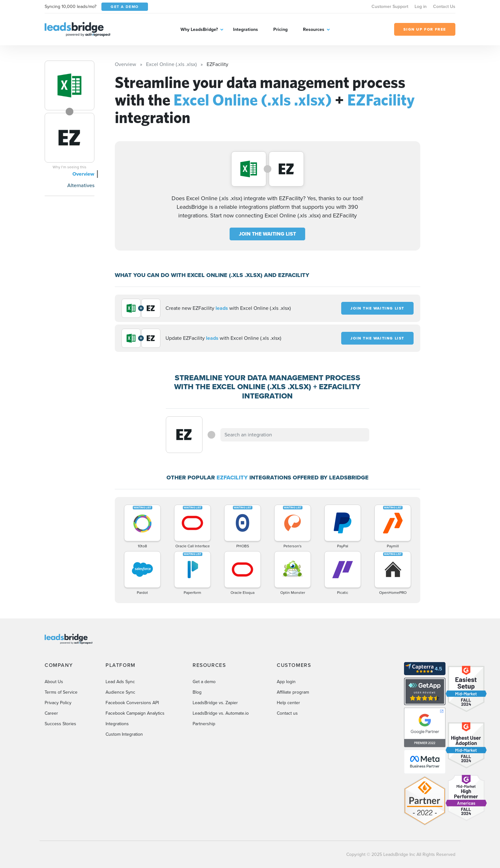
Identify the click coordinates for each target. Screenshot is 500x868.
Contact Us (444, 7)
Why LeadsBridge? (199, 29)
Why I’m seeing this (70, 167)
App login (286, 682)
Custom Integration (124, 734)
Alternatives (81, 185)
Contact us (287, 713)
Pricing (280, 29)
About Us (54, 682)
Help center (288, 703)
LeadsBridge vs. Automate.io (221, 713)
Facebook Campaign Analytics (135, 713)
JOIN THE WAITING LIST (267, 234)
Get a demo (204, 682)
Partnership (204, 724)
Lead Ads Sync (120, 682)
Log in (421, 7)
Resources (314, 29)
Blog (197, 692)
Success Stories (60, 724)
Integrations (246, 29)
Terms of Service (61, 692)
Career (51, 713)
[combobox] (295, 435)
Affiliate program (293, 692)
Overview (83, 174)
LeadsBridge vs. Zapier (215, 703)
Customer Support (390, 7)
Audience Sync (120, 692)
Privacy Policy (58, 703)
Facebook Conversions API (132, 703)
